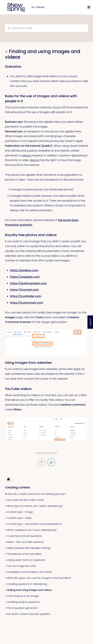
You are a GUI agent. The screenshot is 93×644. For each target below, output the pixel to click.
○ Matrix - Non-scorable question (24, 542)
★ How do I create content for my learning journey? (35, 494)
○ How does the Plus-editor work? (25, 500)
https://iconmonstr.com (26, 303)
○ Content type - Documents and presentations (33, 524)
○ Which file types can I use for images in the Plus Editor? (38, 578)
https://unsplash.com (25, 277)
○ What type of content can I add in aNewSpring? (34, 506)
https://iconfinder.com (25, 296)
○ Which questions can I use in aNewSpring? (31, 530)
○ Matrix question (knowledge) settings (28, 548)
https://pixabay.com (24, 270)
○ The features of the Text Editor (23, 554)
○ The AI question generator (21, 608)
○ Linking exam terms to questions (25, 560)
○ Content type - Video (18, 518)
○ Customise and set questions (24, 536)
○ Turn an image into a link (21, 566)
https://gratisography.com (28, 283)
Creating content (18, 487)
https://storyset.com (24, 290)
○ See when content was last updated (27, 614)
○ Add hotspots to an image (22, 596)
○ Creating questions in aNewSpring (26, 584)
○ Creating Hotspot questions (22, 602)
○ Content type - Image (19, 512)
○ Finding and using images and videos (28, 590)
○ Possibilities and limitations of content (28, 572)
